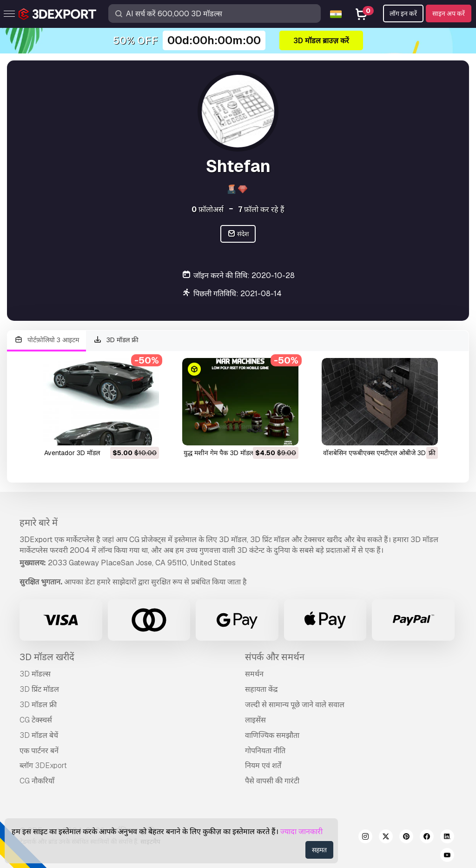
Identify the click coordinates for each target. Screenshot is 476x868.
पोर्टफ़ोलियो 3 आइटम (46, 340)
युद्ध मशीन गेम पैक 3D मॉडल (218, 453)
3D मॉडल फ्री (116, 340)
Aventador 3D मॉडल (72, 453)
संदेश (238, 234)
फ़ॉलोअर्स (208, 209)
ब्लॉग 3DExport (43, 765)
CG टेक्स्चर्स (36, 720)
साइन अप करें (449, 13)
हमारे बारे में (39, 523)
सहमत (319, 850)
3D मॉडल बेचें (39, 735)
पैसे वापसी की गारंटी (272, 781)
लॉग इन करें (403, 13)
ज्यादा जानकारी (301, 832)
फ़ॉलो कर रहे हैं (261, 209)
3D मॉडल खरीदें (47, 657)
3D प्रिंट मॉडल (39, 689)
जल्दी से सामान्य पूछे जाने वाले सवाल (295, 705)
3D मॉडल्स (35, 674)
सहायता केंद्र (261, 689)
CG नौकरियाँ (37, 781)
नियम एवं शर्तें (263, 765)
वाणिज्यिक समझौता (272, 735)
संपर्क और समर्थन (275, 657)
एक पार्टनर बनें (39, 751)
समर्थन (254, 674)
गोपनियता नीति (265, 751)
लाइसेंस (255, 720)
